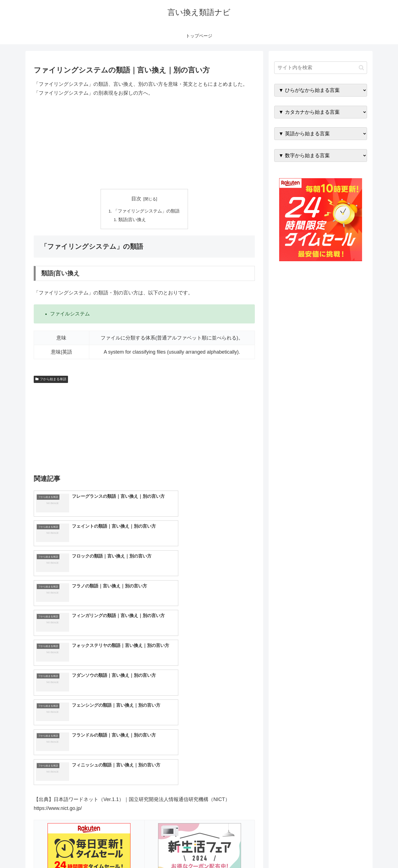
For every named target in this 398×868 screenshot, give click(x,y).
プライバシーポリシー (348, 851)
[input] (321, 68)
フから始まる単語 (51, 380)
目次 (136, 199)
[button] (361, 68)
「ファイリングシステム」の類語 (146, 211)
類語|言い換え (133, 220)
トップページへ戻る (305, 851)
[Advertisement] (144, 143)
